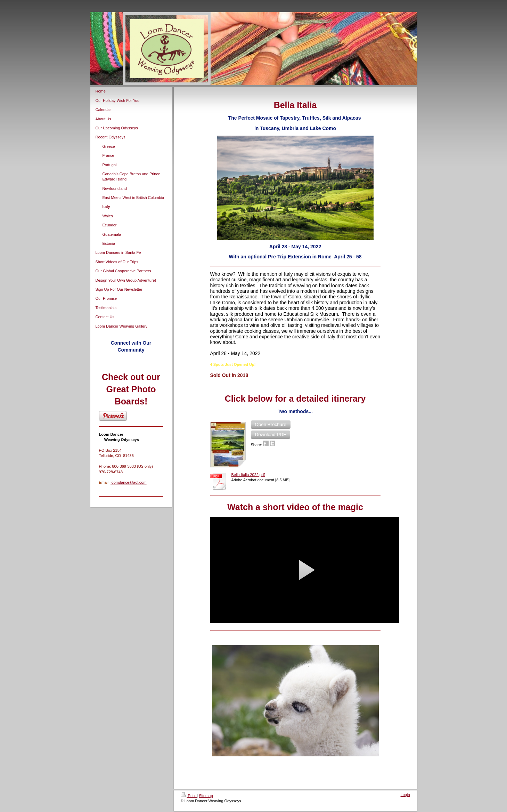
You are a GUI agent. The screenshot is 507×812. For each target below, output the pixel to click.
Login (405, 795)
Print (189, 796)
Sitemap (206, 796)
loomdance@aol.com (129, 482)
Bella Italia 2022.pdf (248, 475)
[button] (271, 425)
